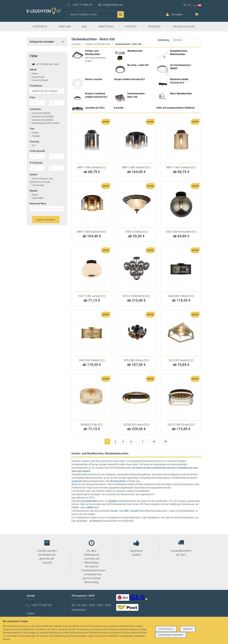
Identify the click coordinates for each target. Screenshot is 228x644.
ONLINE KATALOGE (184, 26)
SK (190, 5)
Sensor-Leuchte (93, 79)
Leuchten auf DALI (95, 108)
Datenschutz (79, 610)
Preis (32, 97)
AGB (84, 26)
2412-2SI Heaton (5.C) (181, 360)
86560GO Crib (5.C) (92, 425)
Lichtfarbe (35, 109)
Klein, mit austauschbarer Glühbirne (176, 108)
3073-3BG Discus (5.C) (136, 360)
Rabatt (33, 70)
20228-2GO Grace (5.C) (136, 425)
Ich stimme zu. (166, 629)
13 (154, 442)
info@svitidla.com (113, 5)
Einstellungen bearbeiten (171, 635)
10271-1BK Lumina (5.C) (92, 296)
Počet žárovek (37, 151)
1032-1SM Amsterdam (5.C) (181, 232)
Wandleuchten (135, 51)
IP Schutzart (36, 163)
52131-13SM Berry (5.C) (136, 296)
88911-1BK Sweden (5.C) (92, 167)
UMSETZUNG (106, 26)
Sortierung (163, 40)
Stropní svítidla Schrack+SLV (129, 79)
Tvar (32, 129)
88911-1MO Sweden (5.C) (181, 167)
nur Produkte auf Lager (44, 64)
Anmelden (177, 14)
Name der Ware (38, 204)
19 (165, 442)
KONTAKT (131, 26)
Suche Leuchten (46, 220)
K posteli (119, 108)
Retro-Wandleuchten (181, 94)
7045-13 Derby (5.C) (136, 232)
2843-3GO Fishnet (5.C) (92, 360)
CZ (185, 5)
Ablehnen (188, 629)
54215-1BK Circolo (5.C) (181, 425)
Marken (34, 191)
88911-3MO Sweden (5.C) (92, 232)
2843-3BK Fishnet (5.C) (181, 296)
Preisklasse (36, 86)
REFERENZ (154, 26)
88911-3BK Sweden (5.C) (136, 167)
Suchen (121, 15)
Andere (33, 174)
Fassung (34, 142)
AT (199, 5)
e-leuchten (76, 44)
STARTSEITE (40, 26)
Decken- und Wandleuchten (98, 44)
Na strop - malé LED (138, 65)
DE (195, 5)
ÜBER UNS (65, 26)
